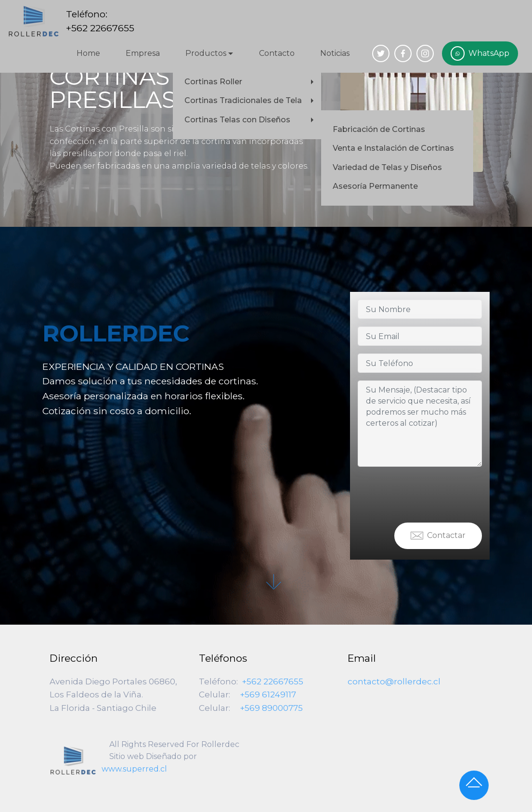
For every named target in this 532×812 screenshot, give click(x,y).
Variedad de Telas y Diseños (387, 167)
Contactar (438, 536)
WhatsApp (480, 53)
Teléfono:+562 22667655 (100, 21)
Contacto (277, 53)
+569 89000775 (271, 708)
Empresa (143, 53)
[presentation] (431, 493)
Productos (206, 53)
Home (88, 53)
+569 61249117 (268, 694)
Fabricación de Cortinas (379, 129)
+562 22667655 (272, 681)
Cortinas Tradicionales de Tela (243, 100)
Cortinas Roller (213, 82)
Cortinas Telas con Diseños (237, 120)
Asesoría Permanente (375, 186)
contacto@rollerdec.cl (394, 681)
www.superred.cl (134, 769)
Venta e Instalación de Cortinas (393, 148)
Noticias (335, 53)
